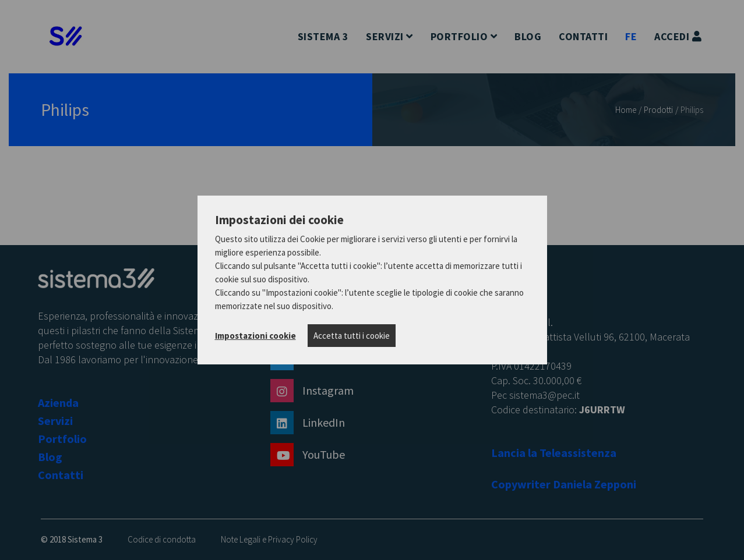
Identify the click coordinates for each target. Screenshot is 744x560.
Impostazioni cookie (255, 336)
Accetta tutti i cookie (352, 336)
